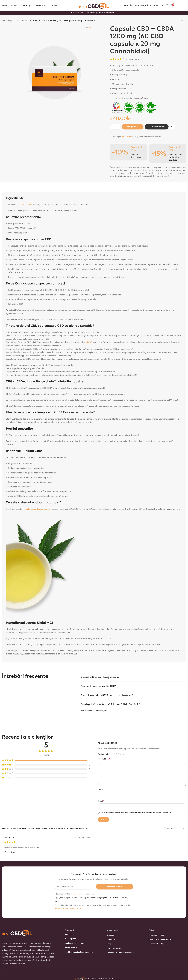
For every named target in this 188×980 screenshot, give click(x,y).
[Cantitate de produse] (115, 127)
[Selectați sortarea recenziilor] (176, 828)
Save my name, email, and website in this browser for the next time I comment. (136, 813)
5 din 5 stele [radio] (123, 754)
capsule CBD (54, 326)
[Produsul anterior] (180, 21)
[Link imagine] (17, 932)
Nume (101, 790)
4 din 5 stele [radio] (121, 754)
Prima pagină (8, 20)
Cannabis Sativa (25, 204)
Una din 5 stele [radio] (114, 754)
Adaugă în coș (133, 127)
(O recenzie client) (131, 59)
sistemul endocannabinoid (38, 509)
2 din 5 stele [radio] (116, 754)
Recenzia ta (104, 759)
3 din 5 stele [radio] (119, 754)
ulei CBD (88, 342)
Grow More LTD (107, 979)
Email (101, 801)
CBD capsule (22, 20)
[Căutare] (162, 5)
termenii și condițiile (78, 894)
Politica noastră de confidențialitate (68, 909)
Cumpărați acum (157, 127)
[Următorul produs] (185, 21)
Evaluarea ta (104, 754)
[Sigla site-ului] (94, 5)
